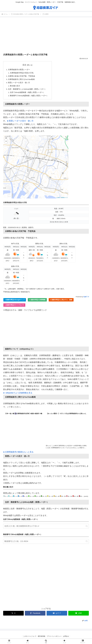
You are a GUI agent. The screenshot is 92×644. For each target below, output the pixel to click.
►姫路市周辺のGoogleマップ (15, 301)
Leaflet (58, 199)
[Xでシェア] (13, 615)
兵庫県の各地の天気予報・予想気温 (21, 76)
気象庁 (86, 298)
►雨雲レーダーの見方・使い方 (20, 122)
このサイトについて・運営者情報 (34, 637)
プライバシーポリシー (54, 637)
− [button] (6, 143)
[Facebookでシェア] (35, 615)
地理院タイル (64, 199)
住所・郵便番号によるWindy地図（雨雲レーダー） (27, 90)
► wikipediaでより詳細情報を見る (18, 394)
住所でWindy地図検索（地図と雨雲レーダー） (28, 93)
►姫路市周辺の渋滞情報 (37, 301)
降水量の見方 (15, 87)
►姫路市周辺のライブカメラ (14, 306)
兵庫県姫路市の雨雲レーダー (19, 70)
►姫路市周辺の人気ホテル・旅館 (61, 301)
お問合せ (67, 637)
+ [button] (6, 140)
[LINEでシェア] (79, 615)
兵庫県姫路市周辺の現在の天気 (22, 73)
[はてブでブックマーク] (57, 615)
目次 (25, 65)
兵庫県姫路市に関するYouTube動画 (21, 80)
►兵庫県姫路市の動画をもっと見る (18, 453)
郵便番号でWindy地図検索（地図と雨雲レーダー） (29, 97)
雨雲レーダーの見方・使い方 (19, 83)
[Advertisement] (46, 36)
